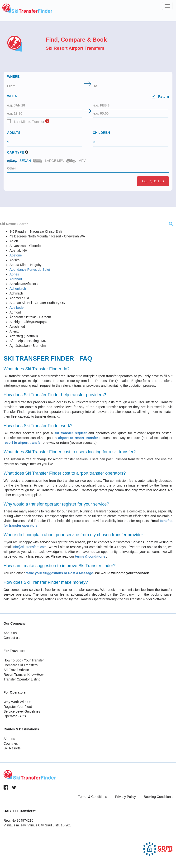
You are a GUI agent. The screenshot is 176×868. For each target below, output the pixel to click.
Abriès (14, 274)
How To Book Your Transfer (24, 660)
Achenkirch (18, 289)
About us (10, 633)
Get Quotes (153, 181)
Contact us (12, 638)
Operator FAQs (15, 716)
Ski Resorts (12, 748)
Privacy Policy (125, 797)
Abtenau (16, 279)
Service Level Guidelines (22, 711)
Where (13, 77)
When (88, 97)
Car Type (16, 152)
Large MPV (49, 161)
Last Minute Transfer (26, 121)
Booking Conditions (158, 797)
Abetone (16, 255)
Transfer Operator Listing (22, 679)
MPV (76, 161)
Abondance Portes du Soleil (30, 270)
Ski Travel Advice (16, 670)
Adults (14, 133)
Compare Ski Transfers (21, 665)
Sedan (19, 161)
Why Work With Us (17, 702)
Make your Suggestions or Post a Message (59, 573)
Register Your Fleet (18, 707)
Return (160, 96)
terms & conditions (91, 556)
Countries (11, 743)
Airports (9, 739)
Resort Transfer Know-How (24, 675)
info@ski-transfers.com (30, 547)
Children (101, 133)
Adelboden (17, 308)
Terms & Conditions (93, 797)
